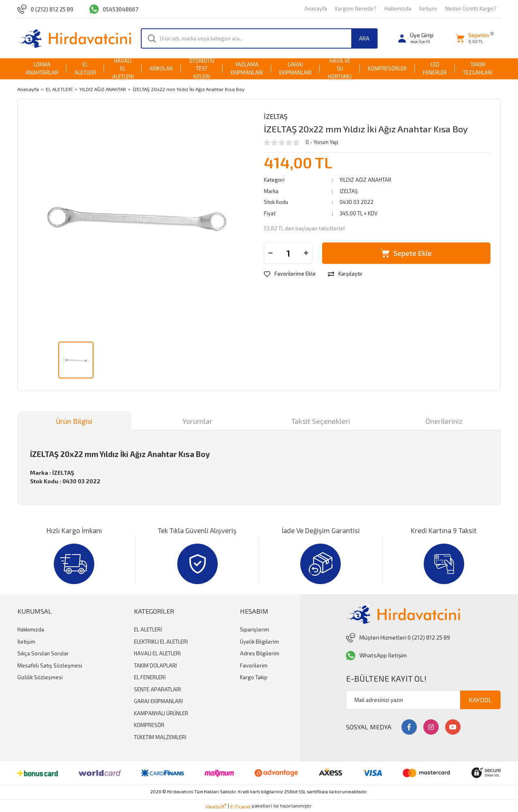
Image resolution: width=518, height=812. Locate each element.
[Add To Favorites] (290, 274)
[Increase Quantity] (306, 253)
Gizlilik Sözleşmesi (40, 677)
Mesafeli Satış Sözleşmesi (50, 665)
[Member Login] (416, 38)
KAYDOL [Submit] (480, 700)
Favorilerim (254, 665)
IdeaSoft (216, 806)
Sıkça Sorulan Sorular (43, 653)
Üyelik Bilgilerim (259, 642)
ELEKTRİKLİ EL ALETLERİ (161, 642)
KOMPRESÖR (149, 725)
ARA (364, 38)
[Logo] (74, 38)
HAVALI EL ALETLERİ (157, 653)
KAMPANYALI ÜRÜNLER (161, 713)
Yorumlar (197, 421)
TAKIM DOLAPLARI (155, 665)
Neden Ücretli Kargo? (471, 9)
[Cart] (472, 38)
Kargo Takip (254, 677)
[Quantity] (288, 253)
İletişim (428, 9)
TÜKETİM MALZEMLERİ (160, 737)
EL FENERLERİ (150, 677)
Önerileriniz (444, 421)
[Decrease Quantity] (270, 253)
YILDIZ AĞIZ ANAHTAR (365, 180)
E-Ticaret (240, 806)
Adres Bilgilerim (260, 653)
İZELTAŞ (276, 116)
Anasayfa (316, 9)
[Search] (259, 38)
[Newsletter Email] (423, 700)
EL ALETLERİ (148, 629)
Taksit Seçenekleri (321, 421)
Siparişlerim (255, 629)
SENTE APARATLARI (157, 689)
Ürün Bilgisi (74, 421)
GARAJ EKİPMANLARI (158, 701)
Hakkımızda (398, 9)
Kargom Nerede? (356, 9)
